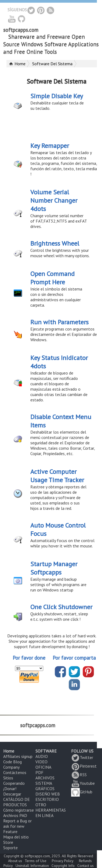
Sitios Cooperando (14, 780)
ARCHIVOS (45, 778)
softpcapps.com (21, 30)
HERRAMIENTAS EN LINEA (51, 813)
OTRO (41, 805)
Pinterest (84, 766)
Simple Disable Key (57, 96)
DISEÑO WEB (48, 794)
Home (20, 64)
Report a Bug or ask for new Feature (17, 826)
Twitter (82, 757)
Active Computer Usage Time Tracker (57, 476)
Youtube (83, 783)
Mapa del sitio (16, 837)
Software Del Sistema (52, 64)
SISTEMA (44, 783)
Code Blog (12, 762)
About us (15, 861)
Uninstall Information (32, 866)
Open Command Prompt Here (52, 278)
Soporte (10, 848)
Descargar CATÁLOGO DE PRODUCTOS (17, 799)
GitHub (82, 792)
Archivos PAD (15, 815)
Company (11, 767)
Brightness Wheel (55, 243)
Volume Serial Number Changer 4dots (54, 200)
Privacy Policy (63, 861)
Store (8, 842)
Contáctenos (15, 772)
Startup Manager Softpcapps (54, 568)
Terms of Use (36, 861)
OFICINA (43, 767)
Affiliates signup (18, 756)
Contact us (85, 866)
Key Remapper (50, 146)
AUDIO (42, 756)
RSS (79, 775)
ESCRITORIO (47, 799)
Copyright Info (63, 866)
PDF (39, 772)
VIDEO (41, 762)
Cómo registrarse (19, 810)
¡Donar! (10, 789)
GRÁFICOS (45, 789)
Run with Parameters (59, 322)
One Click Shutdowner (61, 607)
